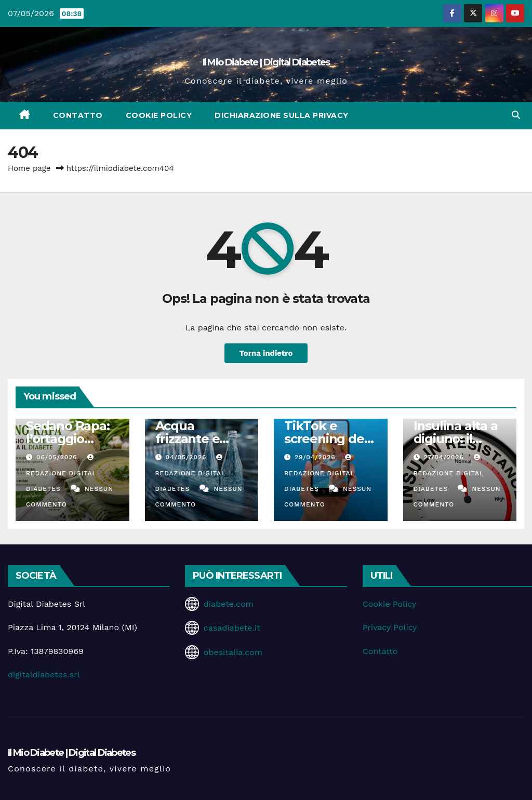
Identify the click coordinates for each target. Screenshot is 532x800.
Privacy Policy (390, 627)
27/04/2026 (445, 457)
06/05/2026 (58, 457)
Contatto (78, 115)
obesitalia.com (233, 652)
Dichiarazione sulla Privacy (282, 115)
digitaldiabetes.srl (44, 675)
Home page (29, 168)
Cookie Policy (159, 115)
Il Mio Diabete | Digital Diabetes (266, 62)
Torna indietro (266, 353)
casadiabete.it (232, 628)
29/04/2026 (316, 457)
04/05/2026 (187, 457)
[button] (516, 115)
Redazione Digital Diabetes (61, 473)
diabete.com (229, 604)
